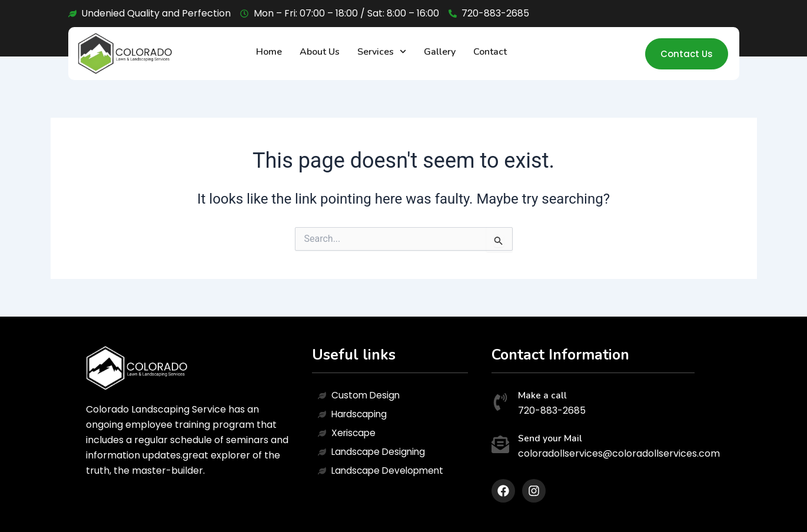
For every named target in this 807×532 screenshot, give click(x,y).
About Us (320, 52)
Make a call (542, 395)
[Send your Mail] (500, 446)
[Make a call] (500, 403)
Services (382, 51)
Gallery (440, 52)
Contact (490, 52)
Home (269, 52)
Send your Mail (550, 438)
